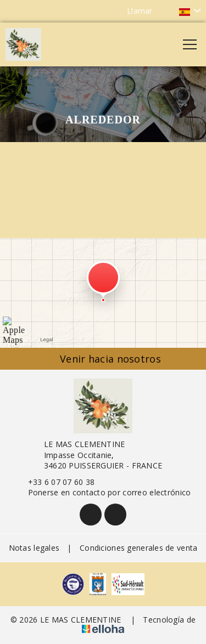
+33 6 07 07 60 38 (55, 482)
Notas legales (34, 548)
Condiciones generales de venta (138, 548)
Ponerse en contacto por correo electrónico (103, 492)
